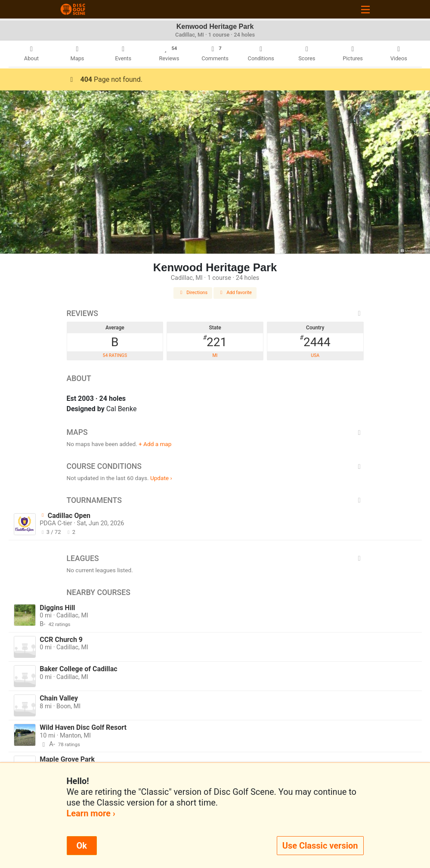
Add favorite (235, 293)
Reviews (215, 313)
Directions (193, 293)
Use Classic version (320, 846)
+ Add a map (155, 444)
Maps (215, 432)
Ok (82, 846)
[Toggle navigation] (365, 9)
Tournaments (215, 500)
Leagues (215, 558)
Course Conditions (215, 466)
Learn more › (91, 813)
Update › (161, 478)
